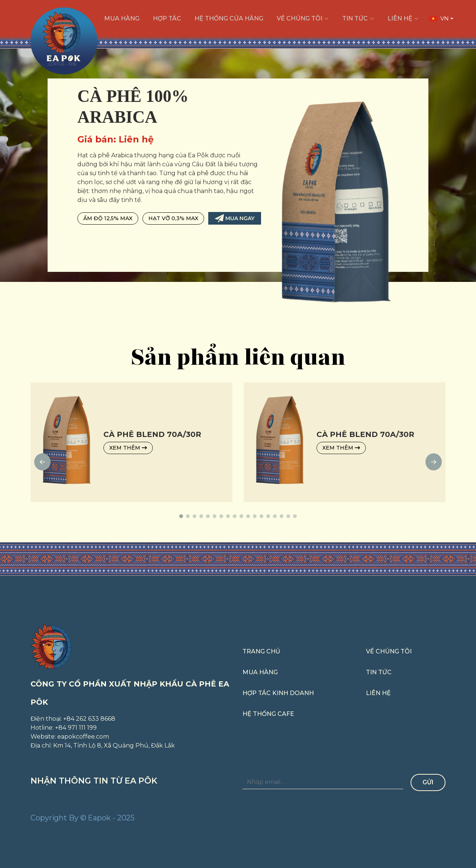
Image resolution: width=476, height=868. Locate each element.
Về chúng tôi (389, 651)
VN (439, 18)
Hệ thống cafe (268, 714)
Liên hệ (378, 693)
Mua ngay (235, 218)
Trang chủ (261, 651)
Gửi (428, 782)
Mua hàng (260, 672)
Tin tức (379, 672)
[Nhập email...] (323, 782)
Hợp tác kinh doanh (278, 693)
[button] (181, 521)
